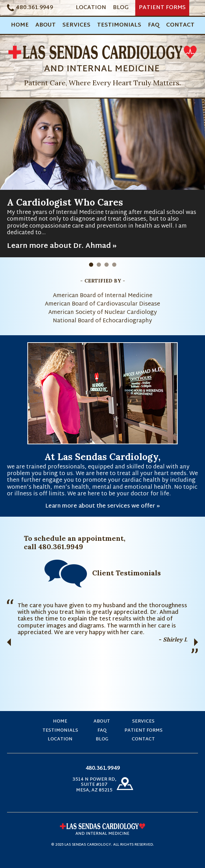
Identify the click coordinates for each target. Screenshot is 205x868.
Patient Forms (162, 8)
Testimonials (119, 25)
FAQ (154, 25)
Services (76, 25)
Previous (9, 642)
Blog (121, 8)
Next (196, 642)
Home (20, 25)
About (46, 25)
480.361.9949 (34, 8)
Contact (180, 25)
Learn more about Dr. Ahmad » (62, 246)
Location (91, 8)
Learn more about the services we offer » (102, 506)
